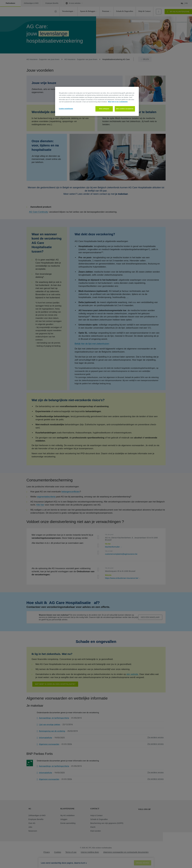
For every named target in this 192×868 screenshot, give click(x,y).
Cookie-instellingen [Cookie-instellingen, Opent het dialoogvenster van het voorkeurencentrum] (66, 109)
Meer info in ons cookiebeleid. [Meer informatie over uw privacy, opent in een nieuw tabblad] (118, 102)
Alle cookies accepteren (125, 109)
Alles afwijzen (104, 109)
